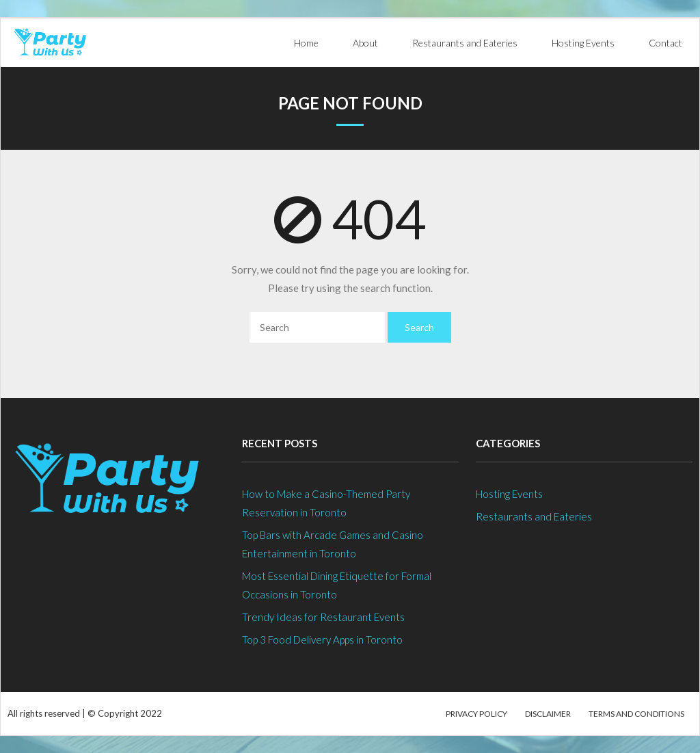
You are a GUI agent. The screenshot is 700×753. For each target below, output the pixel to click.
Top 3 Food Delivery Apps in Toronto (322, 639)
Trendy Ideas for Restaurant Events (323, 617)
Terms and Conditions (636, 714)
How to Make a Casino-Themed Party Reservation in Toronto (326, 503)
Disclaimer (548, 714)
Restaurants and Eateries (534, 516)
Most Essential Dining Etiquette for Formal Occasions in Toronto (337, 585)
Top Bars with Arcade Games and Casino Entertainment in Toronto (333, 544)
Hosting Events (509, 494)
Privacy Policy (476, 714)
